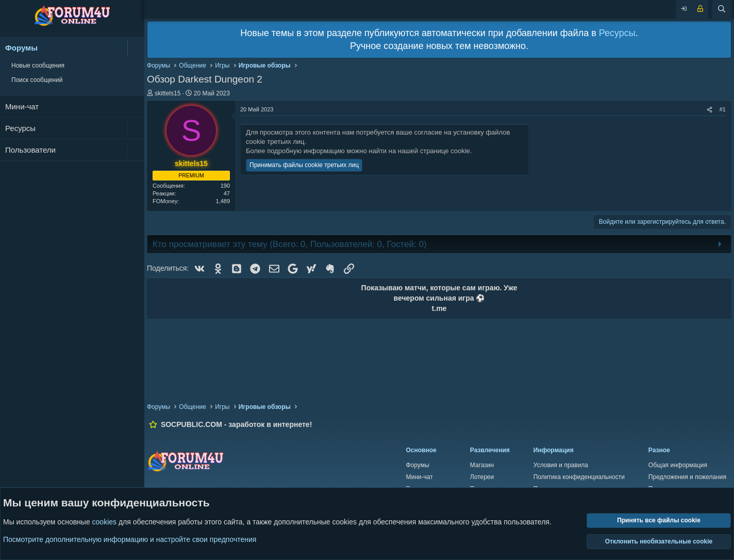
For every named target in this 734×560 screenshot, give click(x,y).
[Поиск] (722, 9)
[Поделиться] (710, 110)
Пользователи (30, 150)
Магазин (482, 465)
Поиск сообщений (37, 80)
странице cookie (445, 151)
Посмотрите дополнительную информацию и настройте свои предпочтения (130, 539)
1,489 (223, 201)
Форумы (21, 48)
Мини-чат (22, 106)
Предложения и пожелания (687, 477)
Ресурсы (20, 128)
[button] (136, 48)
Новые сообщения (38, 65)
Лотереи (482, 477)
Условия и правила (561, 465)
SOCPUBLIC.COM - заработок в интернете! (236, 424)
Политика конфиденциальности (579, 477)
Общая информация (678, 465)
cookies (104, 522)
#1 (723, 109)
